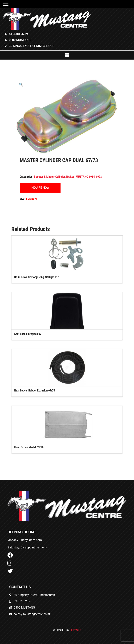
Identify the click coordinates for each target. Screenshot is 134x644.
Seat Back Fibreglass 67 (28, 334)
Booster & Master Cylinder (50, 177)
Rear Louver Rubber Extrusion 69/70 (35, 390)
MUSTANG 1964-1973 (89, 177)
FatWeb (76, 630)
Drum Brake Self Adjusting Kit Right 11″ (36, 277)
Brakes (70, 177)
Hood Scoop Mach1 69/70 (29, 447)
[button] (67, 55)
